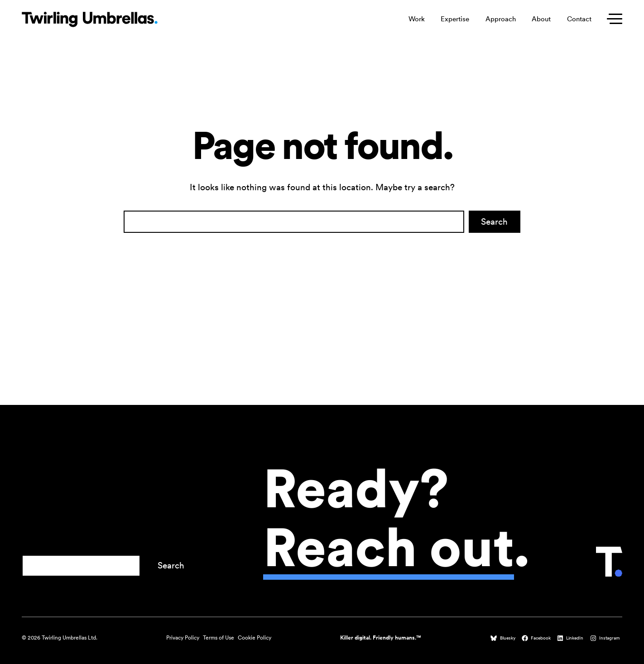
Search (494, 222)
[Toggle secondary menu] (612, 19)
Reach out (389, 547)
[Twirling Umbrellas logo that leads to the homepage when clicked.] (90, 19)
